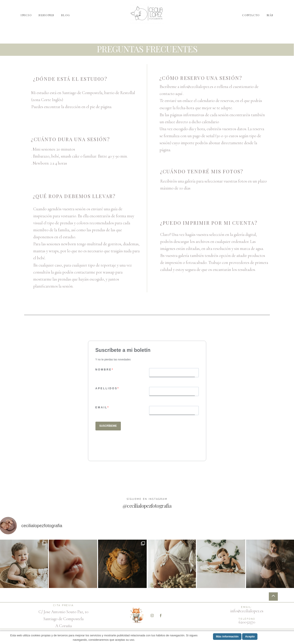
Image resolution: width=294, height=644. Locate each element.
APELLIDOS (107, 388)
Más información (227, 636)
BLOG (65, 15)
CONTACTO (251, 15)
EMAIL (101, 407)
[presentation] (129, 445)
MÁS (270, 15)
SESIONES (46, 15)
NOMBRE (104, 370)
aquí (179, 94)
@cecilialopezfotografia (147, 506)
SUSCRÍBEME (108, 426)
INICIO (26, 15)
